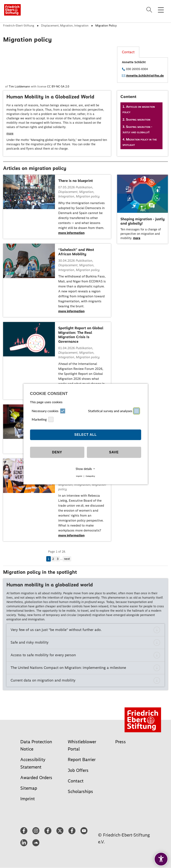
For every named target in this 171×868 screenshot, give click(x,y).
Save (114, 452)
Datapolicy (90, 476)
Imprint (79, 476)
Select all (85, 435)
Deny (57, 452)
